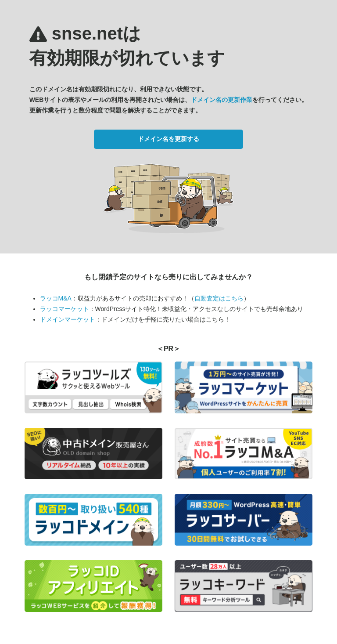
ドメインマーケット (68, 319)
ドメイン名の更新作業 (222, 100)
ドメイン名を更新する (168, 139)
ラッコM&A (56, 298)
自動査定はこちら (219, 298)
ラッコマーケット (65, 309)
